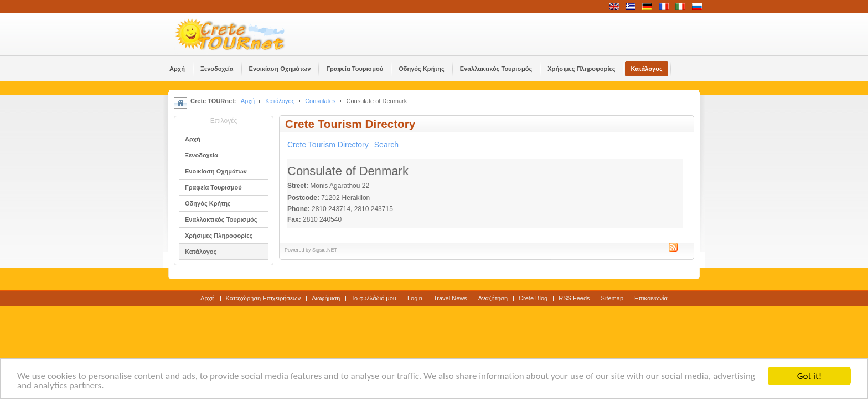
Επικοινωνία (651, 298)
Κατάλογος (280, 101)
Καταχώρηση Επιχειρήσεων (263, 298)
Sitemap (612, 298)
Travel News (450, 298)
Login (415, 298)
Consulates (320, 101)
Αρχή (248, 101)
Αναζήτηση (493, 298)
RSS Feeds (574, 298)
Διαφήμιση (326, 298)
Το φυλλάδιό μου (373, 298)
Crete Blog (533, 298)
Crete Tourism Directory (328, 145)
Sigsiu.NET (325, 250)
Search (386, 145)
